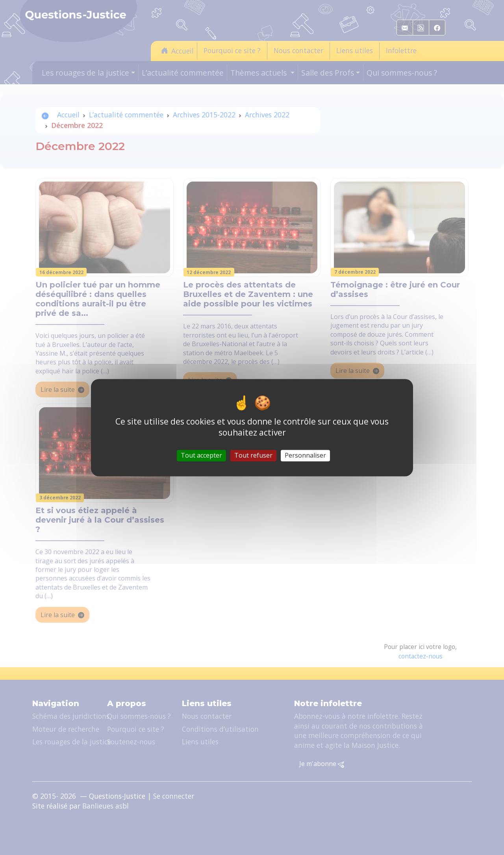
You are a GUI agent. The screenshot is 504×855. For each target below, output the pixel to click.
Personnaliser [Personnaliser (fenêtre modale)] (305, 455)
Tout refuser (253, 455)
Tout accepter (201, 455)
